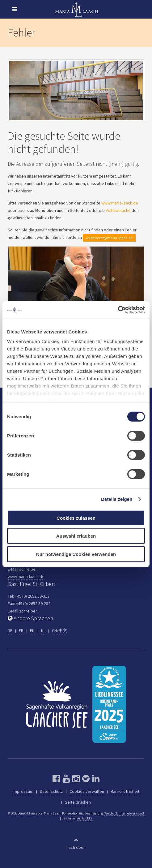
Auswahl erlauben (76, 536)
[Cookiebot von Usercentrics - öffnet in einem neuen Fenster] (118, 310)
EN (32, 630)
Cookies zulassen (76, 518)
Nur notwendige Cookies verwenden (76, 554)
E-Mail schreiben (23, 569)
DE (10, 630)
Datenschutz (51, 791)
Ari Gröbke (85, 818)
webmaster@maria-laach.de (109, 238)
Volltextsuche (118, 210)
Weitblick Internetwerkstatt (124, 813)
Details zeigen (117, 499)
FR (21, 630)
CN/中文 (59, 630)
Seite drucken (78, 802)
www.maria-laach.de (120, 203)
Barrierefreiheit (125, 791)
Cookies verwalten (87, 791)
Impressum (23, 791)
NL (43, 630)
